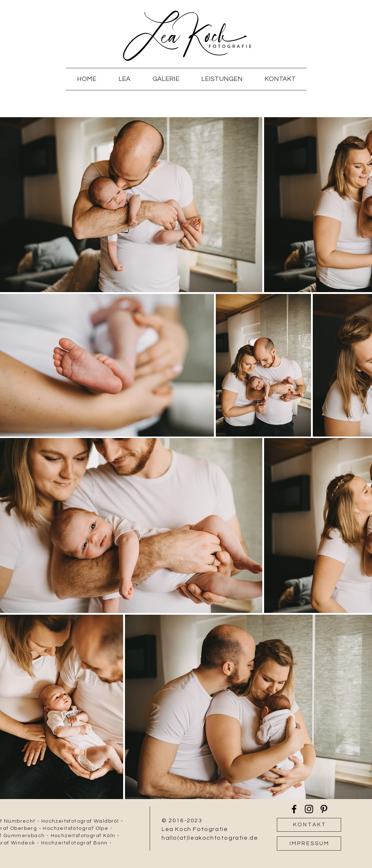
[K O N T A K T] (309, 825)
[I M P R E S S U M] (309, 844)
